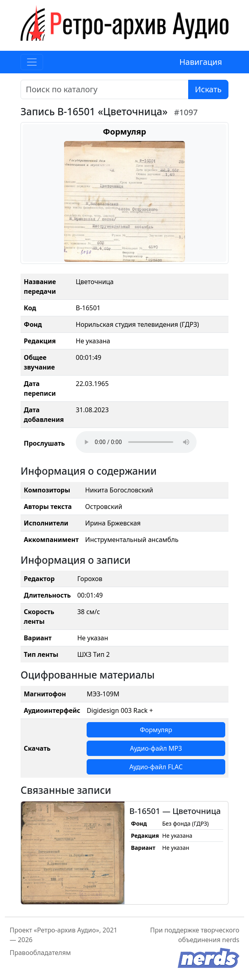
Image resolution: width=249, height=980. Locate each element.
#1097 (186, 112)
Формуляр (156, 730)
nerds (231, 940)
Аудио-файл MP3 (156, 748)
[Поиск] (105, 89)
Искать (208, 89)
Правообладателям (40, 953)
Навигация (201, 62)
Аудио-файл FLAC (156, 767)
